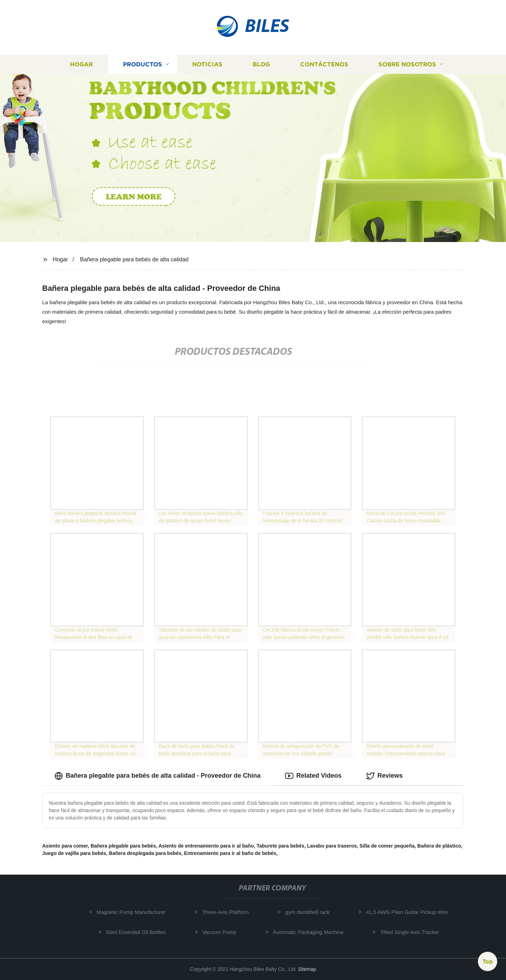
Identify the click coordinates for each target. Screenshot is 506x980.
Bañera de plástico (439, 846)
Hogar (81, 64)
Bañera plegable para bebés (123, 846)
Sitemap (307, 969)
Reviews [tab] (384, 776)
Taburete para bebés (280, 846)
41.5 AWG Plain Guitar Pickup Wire (411, 912)
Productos (142, 64)
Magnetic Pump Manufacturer (135, 912)
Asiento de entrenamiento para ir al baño (206, 846)
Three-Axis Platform (229, 912)
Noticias (207, 64)
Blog (261, 64)
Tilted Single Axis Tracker (413, 932)
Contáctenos (324, 64)
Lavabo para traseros (332, 846)
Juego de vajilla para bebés (74, 853)
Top (488, 961)
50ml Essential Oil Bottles (139, 932)
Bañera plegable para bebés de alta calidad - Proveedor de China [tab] (157, 776)
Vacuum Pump (223, 932)
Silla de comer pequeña (387, 846)
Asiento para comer (65, 846)
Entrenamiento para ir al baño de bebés (230, 853)
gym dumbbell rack (311, 912)
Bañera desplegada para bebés (145, 853)
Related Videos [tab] (313, 776)
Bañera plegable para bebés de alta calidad (134, 259)
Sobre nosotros (407, 64)
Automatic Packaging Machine (312, 932)
